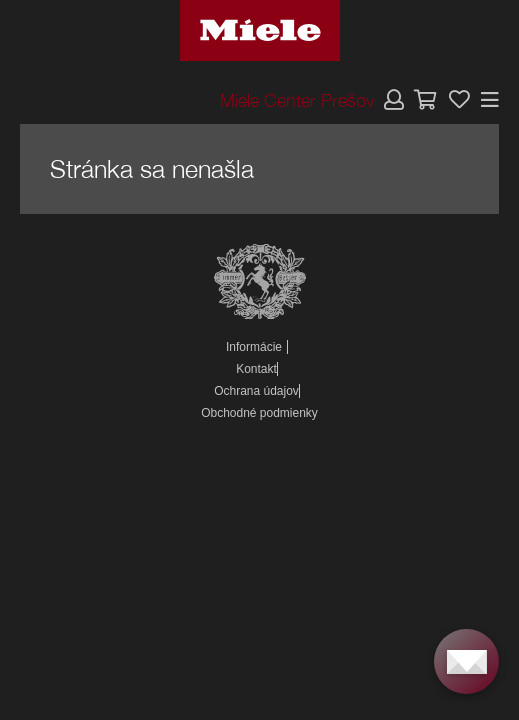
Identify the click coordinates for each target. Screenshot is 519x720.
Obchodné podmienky (259, 413)
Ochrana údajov (256, 391)
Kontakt (256, 369)
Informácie (254, 347)
